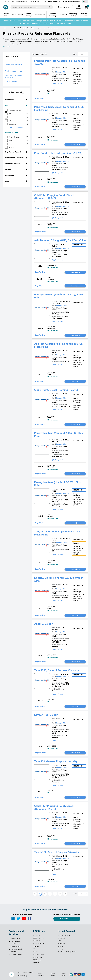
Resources (19, 1)
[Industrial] (9, 952)
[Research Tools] (9, 939)
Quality (12, 1)
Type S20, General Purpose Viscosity (56, 761)
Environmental (15, 946)
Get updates (66, 919)
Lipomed (36, 963)
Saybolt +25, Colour (46, 715)
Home (5, 28)
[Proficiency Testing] (9, 955)
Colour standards (12, 61)
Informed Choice (39, 954)
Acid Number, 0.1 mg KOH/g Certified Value (60, 240)
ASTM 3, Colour (43, 624)
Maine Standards (39, 943)
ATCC (35, 949)
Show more (18, 128)
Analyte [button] (16, 169)
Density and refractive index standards (14, 66)
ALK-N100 (65, 856)
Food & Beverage (16, 944)
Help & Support (28, 1)
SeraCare (36, 946)
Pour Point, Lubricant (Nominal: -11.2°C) (58, 153)
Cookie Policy (64, 975)
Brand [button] (16, 105)
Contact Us (61, 938)
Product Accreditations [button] (16, 158)
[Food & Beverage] (9, 944)
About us (6, 1)
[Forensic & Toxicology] (9, 949)
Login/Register (40, 98)
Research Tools (15, 938)
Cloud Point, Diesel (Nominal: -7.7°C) (56, 390)
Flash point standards (14, 71)
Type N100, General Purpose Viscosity (57, 852)
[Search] (50, 7)
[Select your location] (85, 1)
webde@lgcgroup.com (73, 1)
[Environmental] (9, 947)
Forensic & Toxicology (17, 949)
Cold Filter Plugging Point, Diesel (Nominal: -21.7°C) (54, 807)
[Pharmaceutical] (9, 941)
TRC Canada (37, 960)
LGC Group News (39, 938)
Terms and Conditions (40, 975)
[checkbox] (6, 110)
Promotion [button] (16, 100)
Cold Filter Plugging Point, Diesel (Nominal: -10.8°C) (54, 197)
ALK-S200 (65, 674)
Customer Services (64, 935)
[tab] (17, 100)
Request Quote (75, 98)
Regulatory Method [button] (16, 152)
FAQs (59, 941)
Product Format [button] (16, 132)
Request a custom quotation (67, 952)
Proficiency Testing (17, 954)
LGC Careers (37, 941)
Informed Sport (38, 957)
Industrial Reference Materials (22, 28)
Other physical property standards (14, 76)
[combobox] (32, 7)
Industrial (14, 952)
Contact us (37, 1)
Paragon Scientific (63, 72)
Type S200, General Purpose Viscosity (57, 670)
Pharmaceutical (16, 941)
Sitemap (60, 949)
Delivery (60, 946)
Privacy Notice (53, 975)
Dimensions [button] (16, 175)
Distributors (62, 943)
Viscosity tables (11, 81)
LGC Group (37, 935)
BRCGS (35, 952)
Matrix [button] (16, 181)
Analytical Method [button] (16, 164)
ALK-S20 (64, 765)
